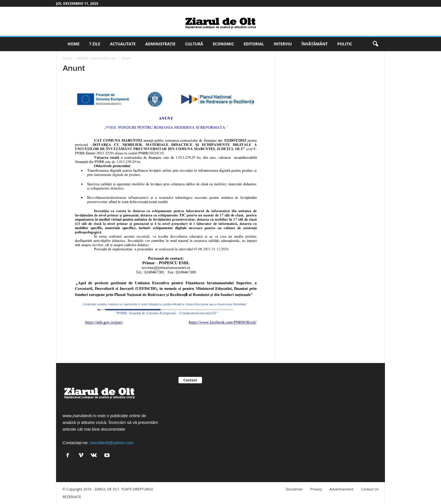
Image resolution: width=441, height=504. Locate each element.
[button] (375, 44)
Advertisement (342, 489)
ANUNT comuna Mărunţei (97, 58)
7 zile (95, 44)
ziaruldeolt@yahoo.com (112, 443)
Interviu (283, 44)
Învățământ (315, 44)
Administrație (160, 44)
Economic (223, 44)
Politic (345, 44)
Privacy (316, 489)
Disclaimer (294, 489)
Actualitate (123, 44)
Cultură (194, 44)
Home (74, 44)
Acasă (67, 58)
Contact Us (370, 489)
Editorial (254, 44)
